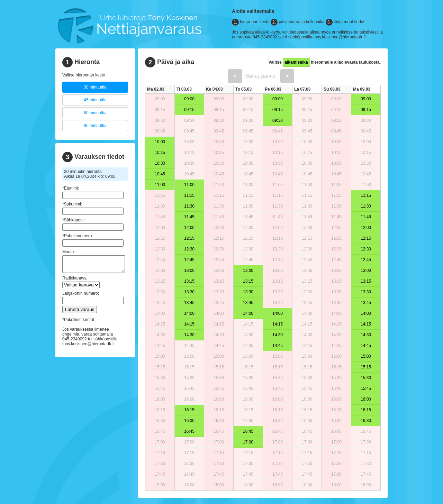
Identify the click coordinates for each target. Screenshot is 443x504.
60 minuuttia (95, 113)
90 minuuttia (95, 126)
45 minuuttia (95, 100)
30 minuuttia (95, 87)
